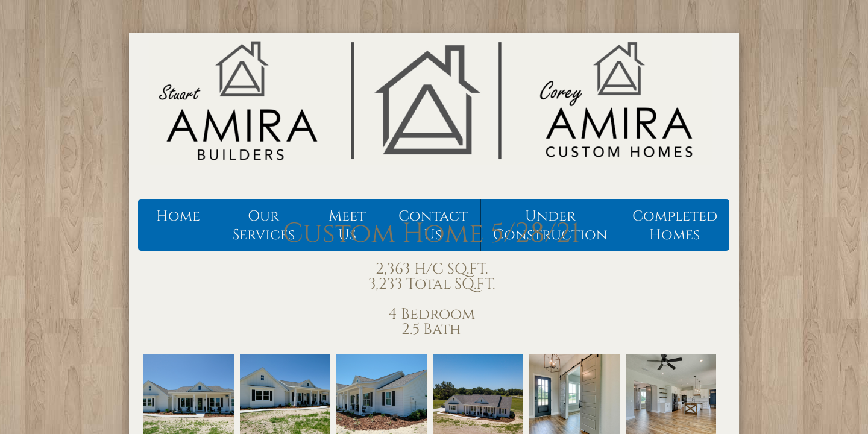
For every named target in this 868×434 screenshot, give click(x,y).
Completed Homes (675, 226)
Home (178, 216)
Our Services (264, 226)
